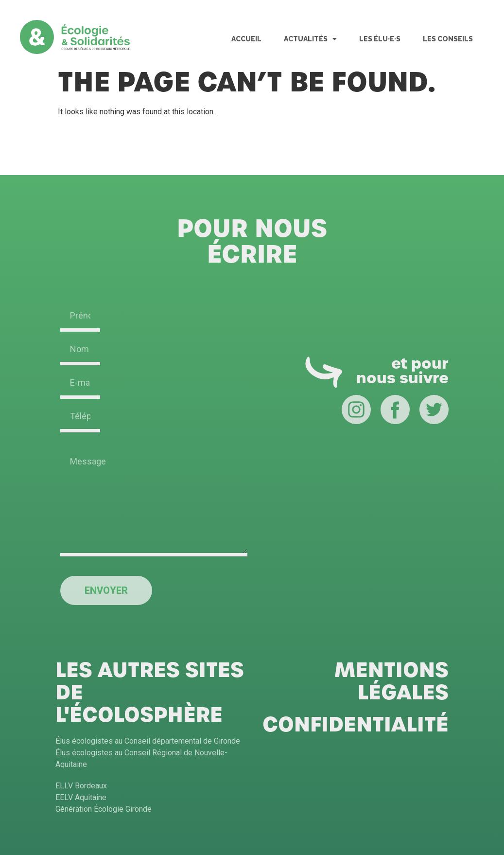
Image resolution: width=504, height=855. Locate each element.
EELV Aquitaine (81, 797)
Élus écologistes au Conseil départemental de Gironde (148, 741)
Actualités (310, 39)
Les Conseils (448, 39)
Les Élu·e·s (380, 39)
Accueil (246, 39)
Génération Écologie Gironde (104, 809)
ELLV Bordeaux (81, 786)
